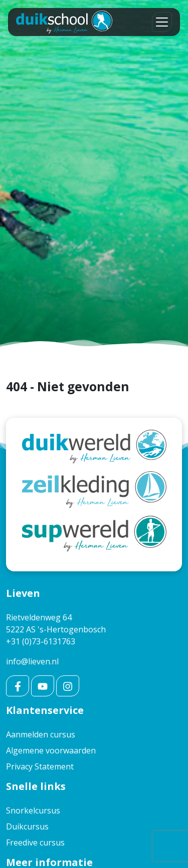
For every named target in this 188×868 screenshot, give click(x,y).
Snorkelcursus (33, 810)
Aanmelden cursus (41, 734)
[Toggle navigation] (162, 22)
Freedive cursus (35, 842)
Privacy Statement (40, 766)
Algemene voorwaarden (51, 750)
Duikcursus (27, 826)
